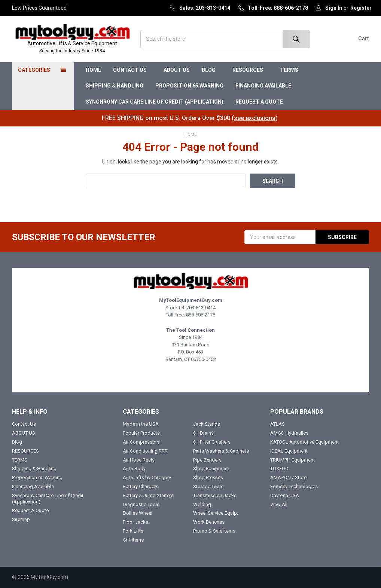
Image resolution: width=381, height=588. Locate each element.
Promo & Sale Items (214, 531)
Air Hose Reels (139, 460)
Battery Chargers (141, 486)
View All (279, 504)
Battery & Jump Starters (148, 495)
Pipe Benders (207, 460)
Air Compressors (141, 442)
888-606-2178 (201, 315)
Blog (211, 70)
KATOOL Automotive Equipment (304, 442)
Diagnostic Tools (141, 504)
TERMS (292, 70)
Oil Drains (203, 433)
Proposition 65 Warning (189, 86)
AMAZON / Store (288, 477)
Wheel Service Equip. (216, 513)
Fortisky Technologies (294, 486)
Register (361, 8)
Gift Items (133, 540)
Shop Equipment (211, 468)
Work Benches (209, 522)
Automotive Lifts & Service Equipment (72, 47)
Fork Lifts (133, 531)
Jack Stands (207, 424)
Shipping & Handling (115, 86)
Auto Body (134, 468)
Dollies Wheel (138, 513)
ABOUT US (177, 70)
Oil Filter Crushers (212, 442)
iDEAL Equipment (289, 451)
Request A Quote (259, 102)
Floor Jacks (135, 522)
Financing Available (263, 86)
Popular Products (141, 433)
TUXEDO (279, 468)
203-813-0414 (201, 308)
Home (93, 70)
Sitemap (21, 519)
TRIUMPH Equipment (292, 460)
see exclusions (255, 118)
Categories (34, 70)
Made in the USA (141, 424)
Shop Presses (208, 477)
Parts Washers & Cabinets (221, 451)
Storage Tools (208, 486)
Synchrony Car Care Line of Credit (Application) (155, 102)
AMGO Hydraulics (289, 433)
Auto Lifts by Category (147, 477)
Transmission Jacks (215, 495)
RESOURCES (250, 70)
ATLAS (278, 424)
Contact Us (132, 70)
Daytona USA (285, 495)
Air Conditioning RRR (145, 451)
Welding (202, 504)
